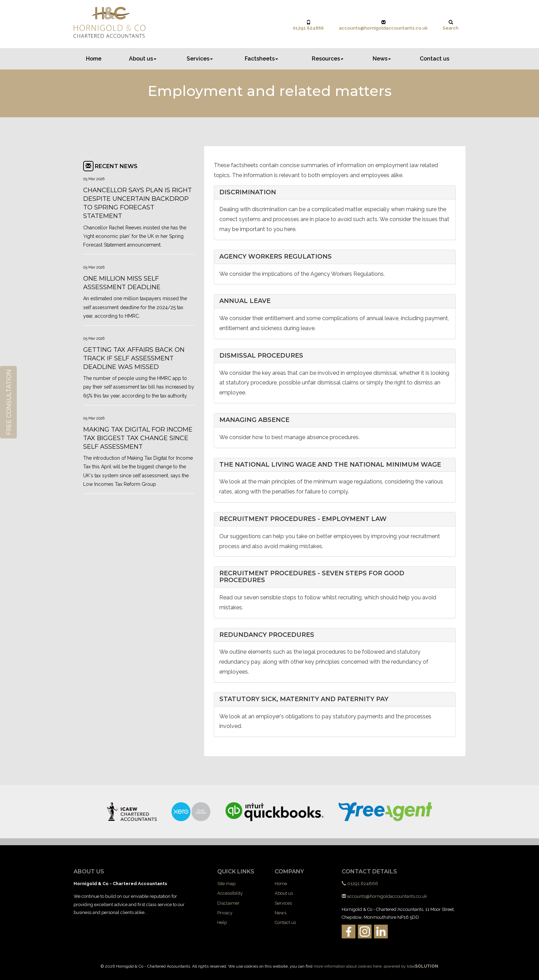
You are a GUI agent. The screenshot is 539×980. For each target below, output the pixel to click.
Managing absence (254, 420)
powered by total (411, 966)
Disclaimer (228, 903)
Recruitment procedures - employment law (303, 519)
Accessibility (230, 893)
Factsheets (261, 59)
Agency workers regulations (276, 257)
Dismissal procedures (261, 356)
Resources (328, 59)
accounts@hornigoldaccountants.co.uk (383, 25)
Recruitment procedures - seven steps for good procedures (312, 577)
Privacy (225, 913)
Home (94, 59)
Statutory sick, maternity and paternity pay (304, 699)
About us (143, 59)
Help (222, 922)
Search (451, 25)
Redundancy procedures (267, 635)
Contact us (434, 59)
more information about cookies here (348, 966)
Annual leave (245, 301)
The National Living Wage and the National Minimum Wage (330, 465)
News (382, 59)
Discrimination (248, 192)
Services (200, 59)
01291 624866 (308, 25)
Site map (226, 884)
